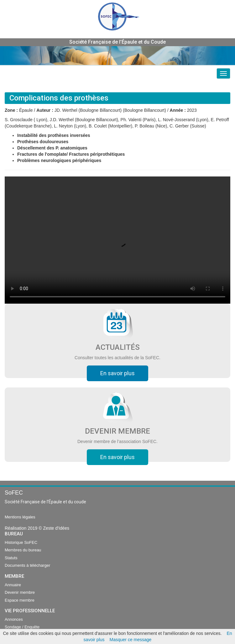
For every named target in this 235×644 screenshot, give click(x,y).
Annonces (14, 619)
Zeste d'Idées (56, 528)
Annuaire (13, 585)
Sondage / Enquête (22, 627)
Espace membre (20, 600)
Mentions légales (20, 517)
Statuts (11, 558)
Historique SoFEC (21, 542)
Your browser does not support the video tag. (118, 240)
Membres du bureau (23, 550)
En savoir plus (118, 373)
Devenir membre (20, 592)
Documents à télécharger (27, 565)
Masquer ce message (131, 640)
